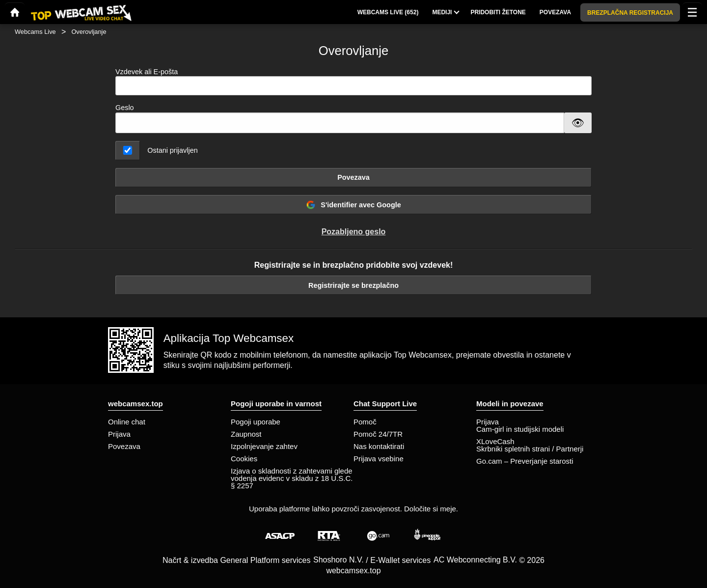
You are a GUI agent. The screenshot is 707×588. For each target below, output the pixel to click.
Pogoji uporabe (256, 422)
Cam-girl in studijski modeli (520, 429)
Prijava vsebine (379, 459)
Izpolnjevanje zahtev (264, 446)
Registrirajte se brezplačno (353, 285)
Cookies (244, 459)
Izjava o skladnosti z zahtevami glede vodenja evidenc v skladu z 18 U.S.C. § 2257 (292, 478)
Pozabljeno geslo (354, 232)
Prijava (119, 434)
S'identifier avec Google (353, 205)
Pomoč (365, 422)
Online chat (127, 422)
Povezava (353, 177)
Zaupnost (246, 434)
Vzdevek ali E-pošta (353, 82)
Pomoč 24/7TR (378, 434)
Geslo (125, 108)
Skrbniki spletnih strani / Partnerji (530, 449)
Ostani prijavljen (172, 150)
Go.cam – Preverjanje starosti (525, 461)
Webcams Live (35, 32)
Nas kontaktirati (379, 446)
